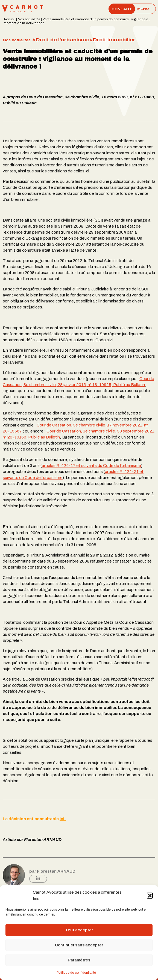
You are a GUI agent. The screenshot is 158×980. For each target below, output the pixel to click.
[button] (150, 896)
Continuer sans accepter (79, 945)
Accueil (9, 19)
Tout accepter (79, 930)
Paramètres (79, 960)
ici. (63, 819)
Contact (122, 9)
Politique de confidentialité (76, 973)
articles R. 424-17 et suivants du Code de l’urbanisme (91, 466)
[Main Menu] (143, 9)
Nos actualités (29, 19)
